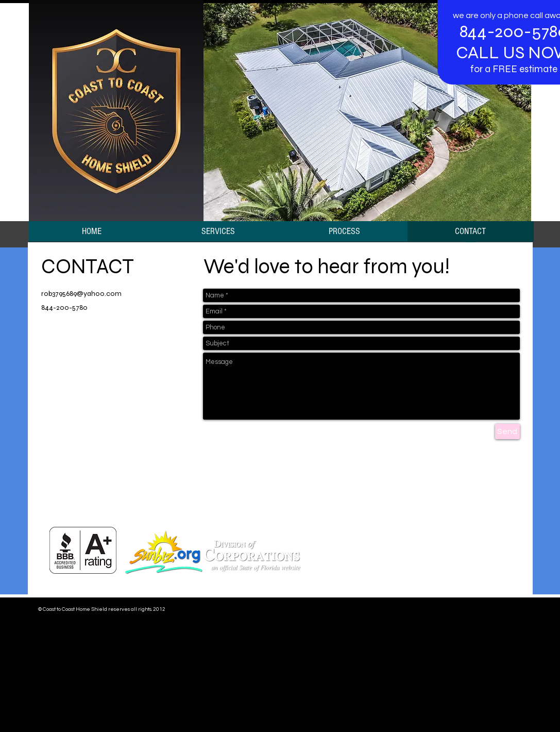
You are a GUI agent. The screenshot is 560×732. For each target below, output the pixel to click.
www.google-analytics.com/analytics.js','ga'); (192, 659)
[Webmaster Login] (493, 609)
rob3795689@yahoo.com (81, 294)
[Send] (507, 431)
